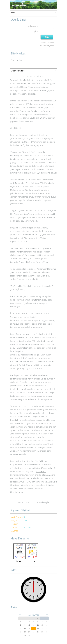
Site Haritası (17, 60)
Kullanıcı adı (33, 26)
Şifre (36, 31)
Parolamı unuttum (47, 42)
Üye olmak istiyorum (47, 46)
